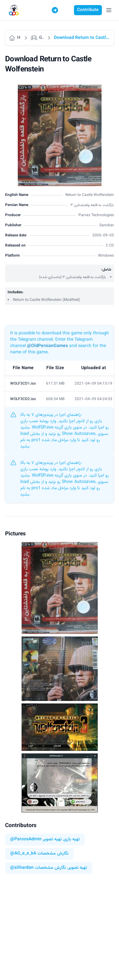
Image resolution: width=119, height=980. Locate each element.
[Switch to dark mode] (67, 10)
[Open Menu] (109, 10)
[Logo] (14, 10)
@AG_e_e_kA (23, 854)
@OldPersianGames (47, 346)
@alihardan (22, 868)
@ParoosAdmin (26, 840)
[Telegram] (55, 10)
